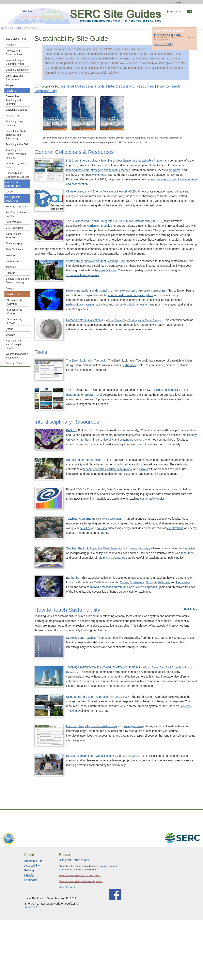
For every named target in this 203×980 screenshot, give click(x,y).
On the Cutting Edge (154, 291)
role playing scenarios (111, 558)
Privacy (29, 875)
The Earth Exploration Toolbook (86, 360)
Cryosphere (137, 582)
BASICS (71, 430)
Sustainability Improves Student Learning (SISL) (96, 261)
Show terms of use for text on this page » (79, 875)
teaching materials (78, 170)
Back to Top (191, 609)
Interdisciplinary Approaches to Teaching (91, 726)
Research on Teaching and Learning (13, 100)
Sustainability (13, 294)
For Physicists (14, 222)
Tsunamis (11, 267)
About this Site (33, 861)
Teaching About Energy (81, 519)
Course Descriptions (17, 70)
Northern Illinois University (96, 440)
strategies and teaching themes (111, 170)
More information (67, 887)
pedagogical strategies (80, 304)
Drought (151, 582)
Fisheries (163, 582)
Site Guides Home (16, 39)
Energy (10, 288)
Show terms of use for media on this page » (81, 881)
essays (144, 304)
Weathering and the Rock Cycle (17, 356)
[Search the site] (177, 12)
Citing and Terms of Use (74, 860)
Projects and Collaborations (168, 35)
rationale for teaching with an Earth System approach (123, 587)
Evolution (11, 335)
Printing (29, 870)
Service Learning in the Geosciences (89, 756)
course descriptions (126, 304)
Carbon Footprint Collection (83, 320)
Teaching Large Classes (14, 123)
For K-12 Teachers (16, 207)
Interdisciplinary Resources (131, 86)
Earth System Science (13, 236)
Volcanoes (12, 255)
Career (10, 192)
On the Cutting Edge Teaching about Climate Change (134, 320)
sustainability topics (152, 499)
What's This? (31, 907)
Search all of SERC (164, 44)
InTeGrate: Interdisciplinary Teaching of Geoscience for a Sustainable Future (114, 161)
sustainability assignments (83, 275)
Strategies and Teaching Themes (87, 638)
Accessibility (32, 866)
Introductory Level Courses (16, 165)
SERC (4, 28)
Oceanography (14, 243)
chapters (130, 365)
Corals (124, 582)
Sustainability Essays (15, 321)
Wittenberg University (133, 440)
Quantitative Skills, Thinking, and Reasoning (16, 135)
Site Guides (15, 28)
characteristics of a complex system (131, 295)
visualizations (175, 528)
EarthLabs (73, 578)
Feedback (30, 880)
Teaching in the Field (17, 144)
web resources (184, 553)
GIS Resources (14, 228)
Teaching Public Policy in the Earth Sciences (94, 548)
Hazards (10, 273)
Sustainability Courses (15, 312)
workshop (98, 175)
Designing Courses (16, 110)
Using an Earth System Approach (87, 697)
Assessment (13, 116)
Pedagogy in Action (133, 726)
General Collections (77, 86)
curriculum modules (100, 226)
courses (102, 528)
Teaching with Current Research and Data (16, 154)
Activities (11, 45)
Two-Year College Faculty (16, 214)
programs (174, 170)
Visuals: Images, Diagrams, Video (15, 62)
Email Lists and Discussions (14, 78)
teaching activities (95, 469)
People (10, 85)
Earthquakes (13, 261)
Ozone (9, 329)
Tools (100, 86)
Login (178, 2)
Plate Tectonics (14, 249)
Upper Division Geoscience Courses (18, 175)
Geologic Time (14, 364)
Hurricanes (183, 582)
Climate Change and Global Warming (17, 281)
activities (101, 304)
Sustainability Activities (15, 302)
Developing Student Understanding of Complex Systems (101, 291)
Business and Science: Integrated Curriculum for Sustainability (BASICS (117, 221)
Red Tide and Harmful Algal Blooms (13, 344)
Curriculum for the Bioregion (84, 460)
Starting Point (121, 697)
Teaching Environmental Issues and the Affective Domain (102, 667)
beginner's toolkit (106, 270)
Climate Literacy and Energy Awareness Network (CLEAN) (103, 191)
